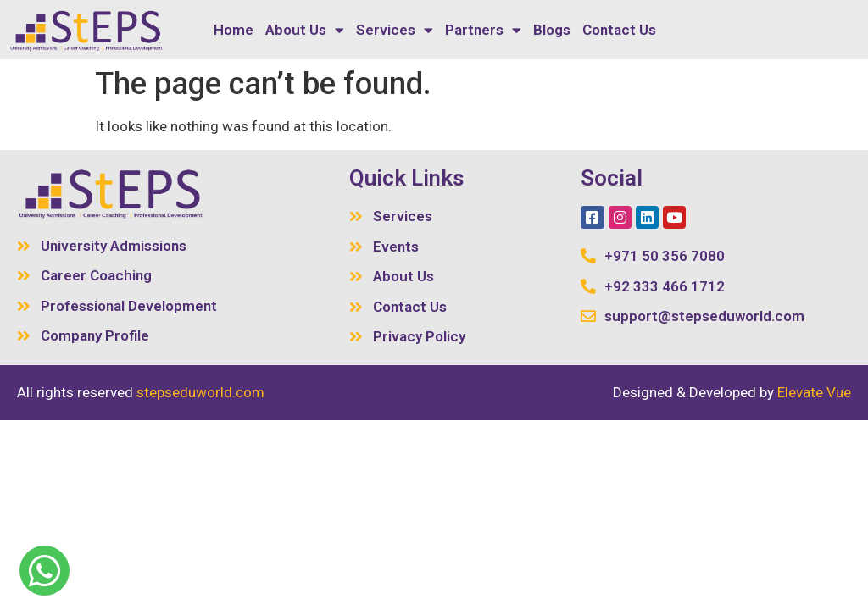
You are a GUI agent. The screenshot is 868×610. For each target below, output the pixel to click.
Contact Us (619, 30)
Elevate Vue (814, 392)
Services (395, 30)
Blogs (552, 30)
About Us (305, 30)
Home (234, 30)
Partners (483, 30)
